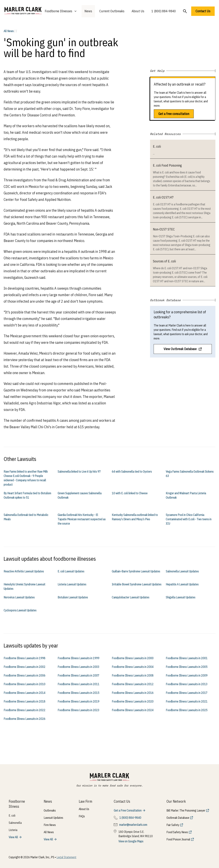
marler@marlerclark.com (133, 825)
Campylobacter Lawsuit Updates (131, 597)
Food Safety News (177, 832)
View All (13, 837)
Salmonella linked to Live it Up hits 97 (79, 472)
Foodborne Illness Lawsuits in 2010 (24, 684)
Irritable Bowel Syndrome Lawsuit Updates (137, 584)
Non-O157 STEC (164, 229)
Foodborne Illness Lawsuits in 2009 (187, 675)
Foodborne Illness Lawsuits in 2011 (78, 684)
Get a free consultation (174, 114)
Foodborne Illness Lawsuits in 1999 (78, 658)
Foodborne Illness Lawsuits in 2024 (133, 710)
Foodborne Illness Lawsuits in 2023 (78, 710)
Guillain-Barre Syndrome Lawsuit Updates (136, 571)
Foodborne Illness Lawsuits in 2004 (133, 667)
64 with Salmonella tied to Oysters (132, 472)
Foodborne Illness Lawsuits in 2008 (133, 675)
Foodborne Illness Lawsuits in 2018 (24, 701)
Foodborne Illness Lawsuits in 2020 (133, 701)
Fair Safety (173, 825)
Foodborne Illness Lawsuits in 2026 (24, 719)
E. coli (157, 146)
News (88, 11)
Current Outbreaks (112, 11)
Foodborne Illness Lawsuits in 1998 (24, 658)
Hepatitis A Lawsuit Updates (182, 584)
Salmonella (15, 823)
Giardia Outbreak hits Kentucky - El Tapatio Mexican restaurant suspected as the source (82, 519)
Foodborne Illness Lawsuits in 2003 (78, 667)
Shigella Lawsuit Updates (181, 597)
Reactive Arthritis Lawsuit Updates (24, 571)
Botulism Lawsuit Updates (73, 597)
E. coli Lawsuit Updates (71, 571)
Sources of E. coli (164, 261)
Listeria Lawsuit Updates (72, 584)
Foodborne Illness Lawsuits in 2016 (133, 693)
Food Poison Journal (178, 839)
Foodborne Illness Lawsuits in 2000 (133, 658)
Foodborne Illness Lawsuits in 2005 (187, 667)
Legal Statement (66, 857)
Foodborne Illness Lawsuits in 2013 (187, 684)
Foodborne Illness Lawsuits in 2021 (187, 701)
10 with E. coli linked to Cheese (130, 493)
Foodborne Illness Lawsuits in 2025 (187, 710)
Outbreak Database (178, 818)
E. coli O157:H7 (163, 197)
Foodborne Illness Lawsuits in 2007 (78, 675)
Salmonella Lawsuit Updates (182, 571)
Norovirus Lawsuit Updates (19, 597)
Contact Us (203, 11)
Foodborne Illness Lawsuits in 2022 (24, 710)
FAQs (82, 816)
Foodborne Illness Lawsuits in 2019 (78, 701)
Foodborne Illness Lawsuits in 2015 (78, 693)
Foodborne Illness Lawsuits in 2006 (24, 675)
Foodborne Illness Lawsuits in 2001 (187, 658)
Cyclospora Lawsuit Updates (20, 610)
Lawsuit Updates (53, 818)
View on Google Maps (131, 841)
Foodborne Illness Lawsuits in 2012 (133, 684)
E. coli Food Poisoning (167, 165)
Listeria (13, 830)
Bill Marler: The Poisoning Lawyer (186, 810)
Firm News (50, 825)
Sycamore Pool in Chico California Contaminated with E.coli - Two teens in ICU (189, 519)
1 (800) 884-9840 (164, 11)
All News (9, 31)
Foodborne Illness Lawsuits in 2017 (187, 693)
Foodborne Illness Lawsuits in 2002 (24, 667)
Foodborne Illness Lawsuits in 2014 (24, 693)
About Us (138, 11)
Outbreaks (50, 810)
